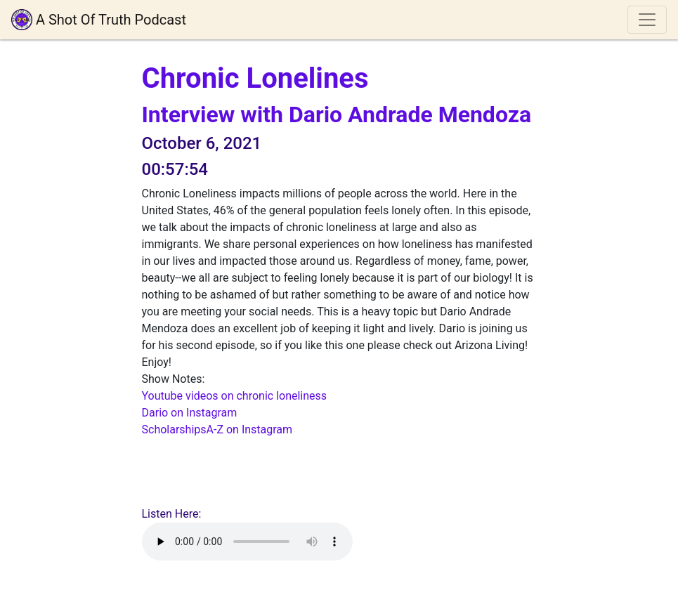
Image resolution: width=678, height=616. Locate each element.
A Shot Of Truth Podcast (99, 20)
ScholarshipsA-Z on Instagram (217, 430)
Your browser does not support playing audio (247, 542)
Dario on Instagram (190, 413)
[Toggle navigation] (647, 20)
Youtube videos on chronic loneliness (235, 396)
